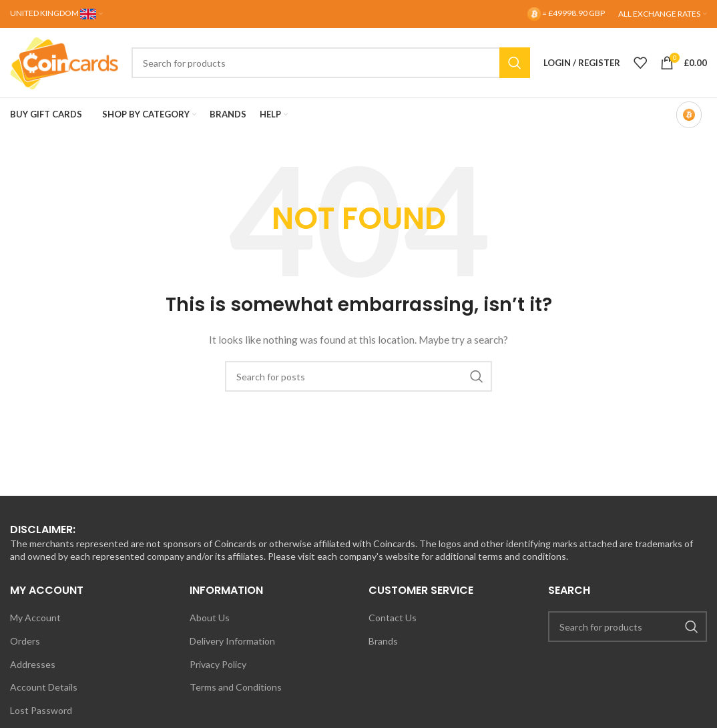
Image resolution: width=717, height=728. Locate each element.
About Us (210, 618)
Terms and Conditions (236, 687)
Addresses (33, 664)
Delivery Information (232, 641)
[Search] (331, 63)
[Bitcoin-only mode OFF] (689, 115)
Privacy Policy (218, 664)
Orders (25, 641)
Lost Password (41, 710)
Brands (383, 641)
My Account (35, 618)
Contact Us (393, 618)
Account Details (44, 687)
